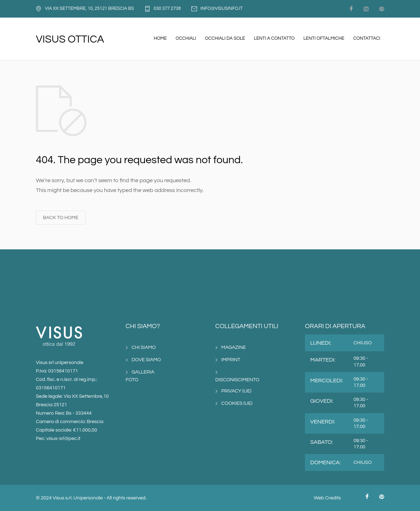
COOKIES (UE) (237, 403)
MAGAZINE (234, 347)
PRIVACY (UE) (236, 391)
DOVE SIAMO (146, 360)
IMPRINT (231, 360)
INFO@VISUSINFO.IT (222, 8)
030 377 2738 (167, 8)
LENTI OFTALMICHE (324, 38)
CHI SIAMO (144, 347)
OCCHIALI (186, 38)
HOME (160, 38)
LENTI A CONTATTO (274, 38)
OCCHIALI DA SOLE (225, 38)
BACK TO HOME (61, 218)
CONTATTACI (367, 38)
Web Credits (327, 498)
